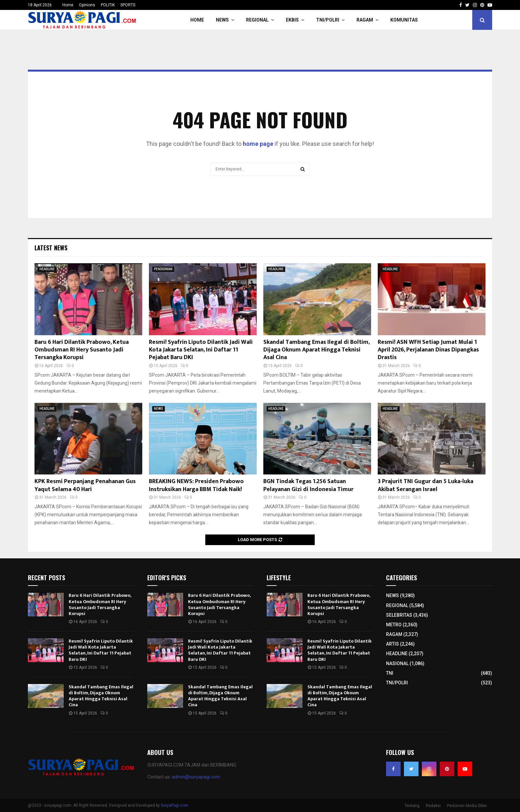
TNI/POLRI (328, 20)
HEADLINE (47, 269)
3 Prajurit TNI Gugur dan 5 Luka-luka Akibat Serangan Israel (425, 485)
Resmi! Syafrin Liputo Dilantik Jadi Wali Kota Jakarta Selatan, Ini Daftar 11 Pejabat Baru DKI (201, 350)
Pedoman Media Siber (467, 806)
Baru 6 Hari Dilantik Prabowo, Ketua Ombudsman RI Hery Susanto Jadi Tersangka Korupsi (82, 350)
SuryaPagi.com (175, 805)
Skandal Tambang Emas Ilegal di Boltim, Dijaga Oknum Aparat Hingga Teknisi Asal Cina (316, 350)
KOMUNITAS (404, 20)
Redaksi (433, 806)
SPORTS (128, 5)
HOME (197, 20)
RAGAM (365, 20)
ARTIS (392, 644)
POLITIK (108, 5)
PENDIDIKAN (163, 269)
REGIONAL (257, 20)
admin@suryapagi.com (196, 777)
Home (68, 5)
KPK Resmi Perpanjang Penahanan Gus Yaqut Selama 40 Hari (85, 485)
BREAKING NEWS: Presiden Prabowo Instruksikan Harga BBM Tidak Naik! (196, 485)
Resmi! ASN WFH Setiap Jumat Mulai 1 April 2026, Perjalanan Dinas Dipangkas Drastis (428, 350)
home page (258, 144)
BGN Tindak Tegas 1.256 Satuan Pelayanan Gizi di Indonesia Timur (308, 485)
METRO (394, 625)
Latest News (51, 248)
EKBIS (292, 20)
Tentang (412, 806)
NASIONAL (397, 663)
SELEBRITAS (399, 615)
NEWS (222, 20)
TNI (390, 673)
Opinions (87, 5)
